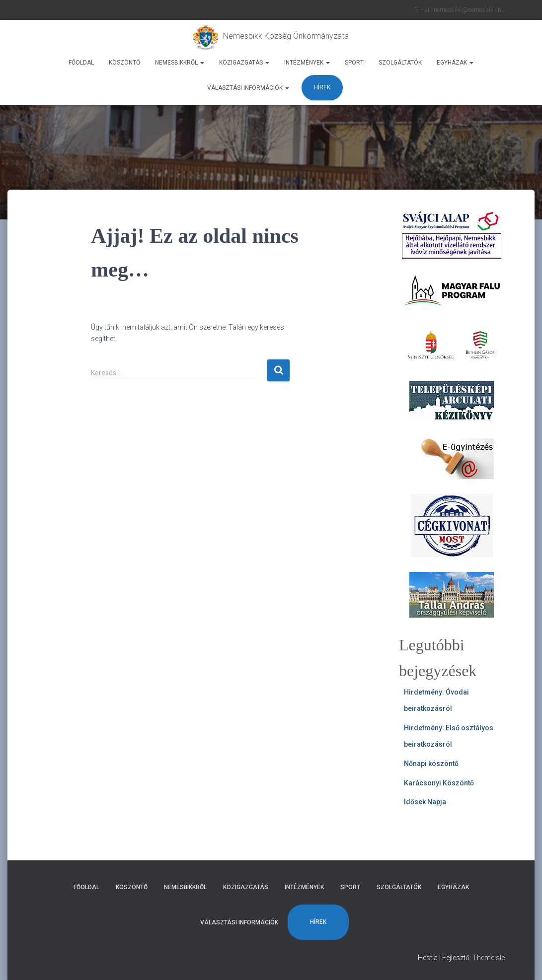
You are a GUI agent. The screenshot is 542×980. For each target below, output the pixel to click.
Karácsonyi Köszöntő (439, 783)
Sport (354, 63)
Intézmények (307, 63)
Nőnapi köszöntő (431, 764)
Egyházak (455, 63)
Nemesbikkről (180, 63)
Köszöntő (124, 63)
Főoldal (81, 63)
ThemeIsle (489, 958)
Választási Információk (248, 88)
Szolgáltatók (400, 63)
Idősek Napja (425, 802)
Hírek (322, 87)
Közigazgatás (244, 63)
